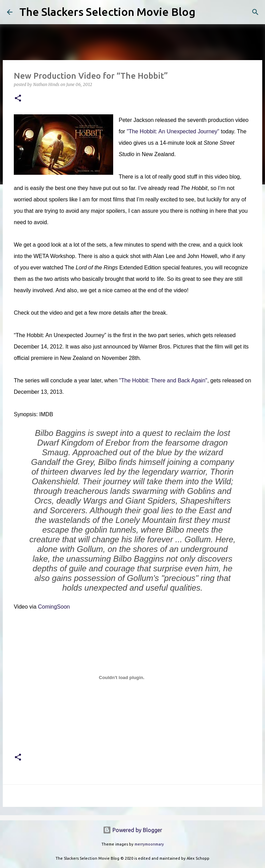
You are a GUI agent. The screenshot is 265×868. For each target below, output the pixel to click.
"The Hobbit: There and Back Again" (163, 380)
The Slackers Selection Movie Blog (107, 12)
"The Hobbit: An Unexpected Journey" (173, 131)
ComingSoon (54, 607)
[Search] (205, 12)
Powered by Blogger (132, 830)
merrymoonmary (149, 844)
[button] (18, 99)
